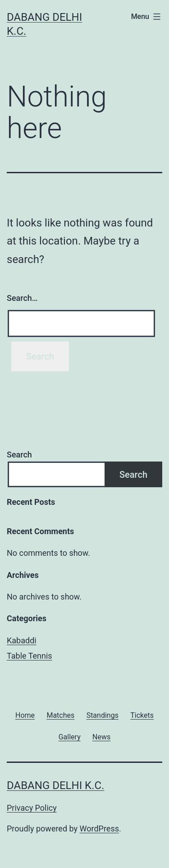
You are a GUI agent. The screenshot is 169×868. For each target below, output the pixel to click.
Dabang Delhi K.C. (55, 785)
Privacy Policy (32, 808)
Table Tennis (30, 656)
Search (19, 455)
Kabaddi (22, 640)
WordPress (99, 829)
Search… (22, 298)
